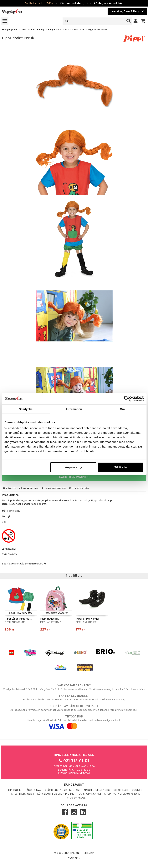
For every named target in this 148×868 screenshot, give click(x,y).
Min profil (15, 790)
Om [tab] (122, 409)
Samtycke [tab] (26, 409)
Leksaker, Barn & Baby (32, 30)
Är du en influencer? (97, 790)
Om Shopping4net (90, 794)
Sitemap (89, 853)
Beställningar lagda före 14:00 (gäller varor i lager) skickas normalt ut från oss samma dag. (74, 698)
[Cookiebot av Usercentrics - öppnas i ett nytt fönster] (127, 398)
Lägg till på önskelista (21, 489)
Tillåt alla (121, 467)
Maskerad (79, 30)
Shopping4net (9, 30)
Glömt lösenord (56, 790)
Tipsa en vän (79, 489)
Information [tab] (74, 409)
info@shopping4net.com (74, 774)
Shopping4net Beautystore (122, 794)
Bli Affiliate (121, 790)
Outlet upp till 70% (39, 3)
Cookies (137, 790)
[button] (143, 21)
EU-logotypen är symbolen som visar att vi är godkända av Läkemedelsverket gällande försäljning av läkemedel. (74, 708)
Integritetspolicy (23, 794)
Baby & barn (54, 30)
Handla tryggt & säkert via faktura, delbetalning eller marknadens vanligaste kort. (74, 722)
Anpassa (73, 467)
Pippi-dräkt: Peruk (97, 30)
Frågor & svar (33, 790)
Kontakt (75, 790)
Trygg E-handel (75, 798)
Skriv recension (54, 489)
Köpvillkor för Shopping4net (56, 794)
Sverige (74, 859)
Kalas (68, 30)
